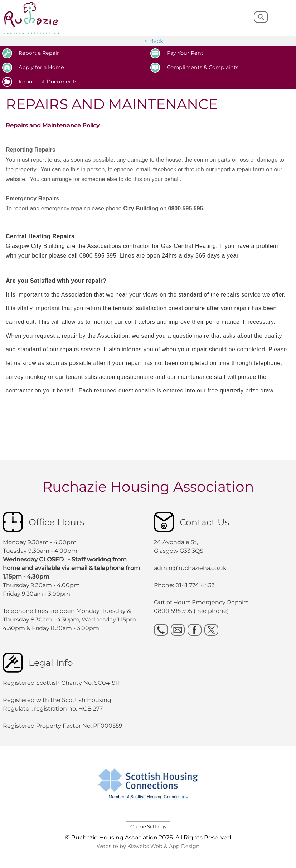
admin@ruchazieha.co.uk (190, 568)
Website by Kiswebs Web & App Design (148, 846)
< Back (154, 41)
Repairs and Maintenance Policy (53, 125)
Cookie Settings (148, 827)
